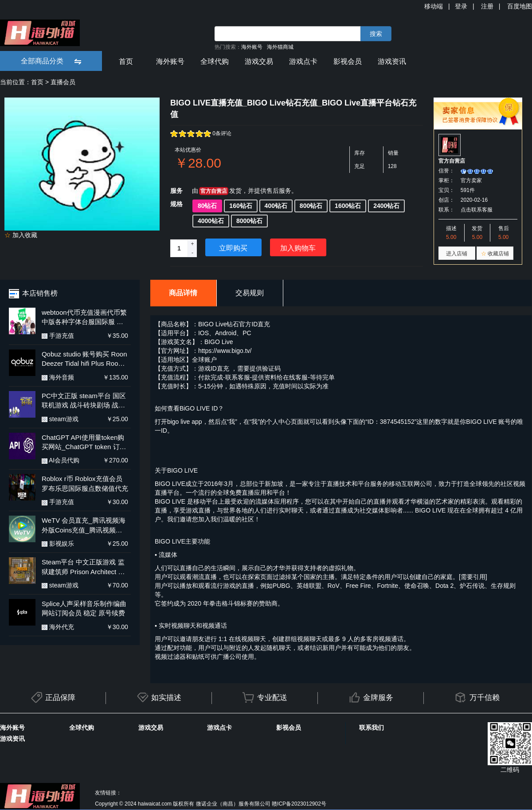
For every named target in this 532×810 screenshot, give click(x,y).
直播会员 (63, 82)
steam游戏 (60, 419)
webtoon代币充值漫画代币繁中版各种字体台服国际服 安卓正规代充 (84, 318)
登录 (461, 6)
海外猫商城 (280, 47)
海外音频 (58, 377)
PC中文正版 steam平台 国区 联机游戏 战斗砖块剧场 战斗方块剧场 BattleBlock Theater (85, 401)
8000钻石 (249, 221)
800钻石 (311, 206)
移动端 (434, 6)
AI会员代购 (61, 460)
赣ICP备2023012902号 (299, 804)
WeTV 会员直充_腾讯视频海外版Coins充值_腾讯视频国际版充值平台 (84, 526)
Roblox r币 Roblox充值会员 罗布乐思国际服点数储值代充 (85, 483)
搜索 (376, 34)
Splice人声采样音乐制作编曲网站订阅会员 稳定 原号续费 (84, 608)
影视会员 (348, 61)
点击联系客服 (477, 210)
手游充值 (58, 336)
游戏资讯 (392, 61)
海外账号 (252, 47)
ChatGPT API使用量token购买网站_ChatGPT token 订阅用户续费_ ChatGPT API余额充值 (84, 443)
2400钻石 (386, 206)
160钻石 (241, 206)
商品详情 (183, 293)
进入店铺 (457, 254)
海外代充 (58, 627)
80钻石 (207, 206)
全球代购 (215, 61)
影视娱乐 (58, 544)
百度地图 (520, 6)
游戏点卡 (303, 61)
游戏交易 (259, 61)
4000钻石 (211, 221)
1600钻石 (348, 206)
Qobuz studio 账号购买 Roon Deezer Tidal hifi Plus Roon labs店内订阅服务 (84, 359)
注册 (487, 6)
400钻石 (276, 206)
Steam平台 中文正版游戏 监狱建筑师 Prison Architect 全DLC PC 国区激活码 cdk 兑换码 (83, 567)
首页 (126, 61)
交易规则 (250, 293)
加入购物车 (298, 248)
